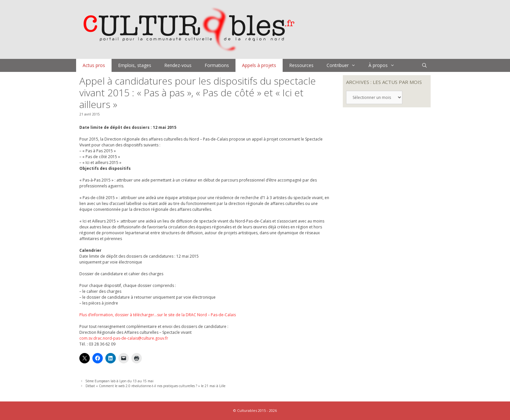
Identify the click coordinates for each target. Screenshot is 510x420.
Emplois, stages (135, 65)
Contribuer (344, 65)
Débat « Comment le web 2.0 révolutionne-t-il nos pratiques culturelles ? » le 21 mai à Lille (155, 386)
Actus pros (94, 65)
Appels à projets (259, 65)
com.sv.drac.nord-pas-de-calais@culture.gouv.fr (124, 338)
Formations (217, 65)
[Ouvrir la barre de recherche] (424, 65)
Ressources (301, 65)
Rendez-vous (178, 65)
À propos (385, 65)
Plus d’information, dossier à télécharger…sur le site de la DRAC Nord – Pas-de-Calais (158, 315)
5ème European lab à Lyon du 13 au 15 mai (120, 381)
